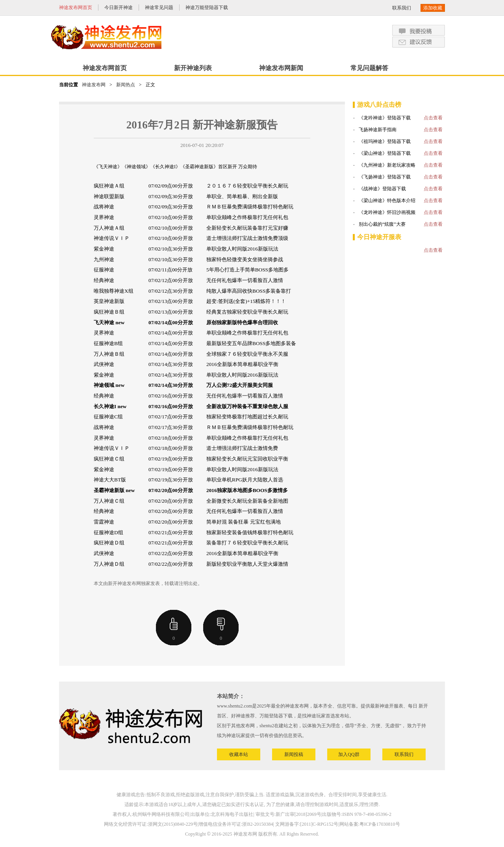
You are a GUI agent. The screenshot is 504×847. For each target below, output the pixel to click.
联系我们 (402, 8)
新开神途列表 (193, 68)
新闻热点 (126, 85)
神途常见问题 (159, 7)
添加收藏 (433, 8)
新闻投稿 (294, 754)
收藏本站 (239, 754)
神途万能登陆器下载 (207, 7)
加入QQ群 (349, 754)
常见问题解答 (369, 68)
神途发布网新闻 (281, 68)
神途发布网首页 (76, 7)
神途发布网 (94, 85)
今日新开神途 (119, 7)
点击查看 (433, 118)
